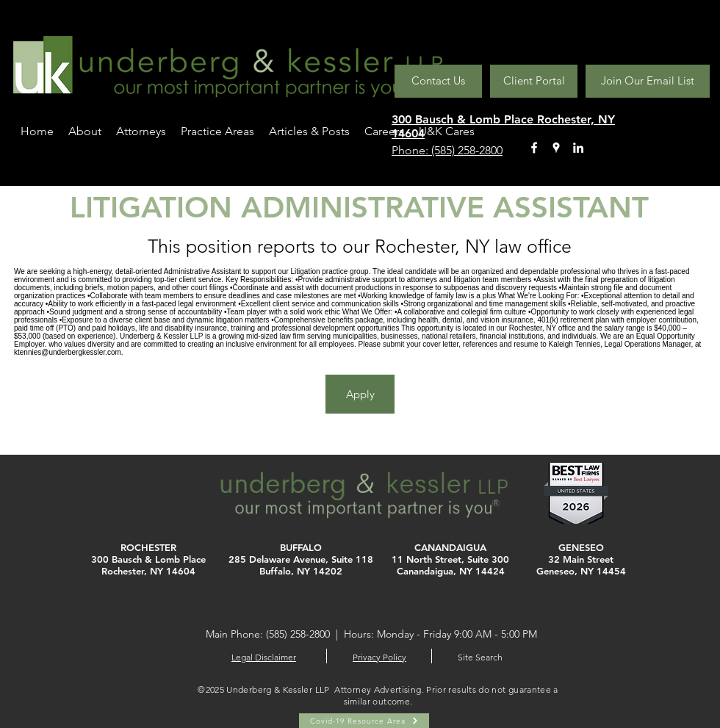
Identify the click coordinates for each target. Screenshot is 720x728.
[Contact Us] (438, 81)
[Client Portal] (534, 81)
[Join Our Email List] (648, 81)
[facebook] (534, 148)
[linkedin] (578, 148)
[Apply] (360, 394)
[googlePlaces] (556, 148)
